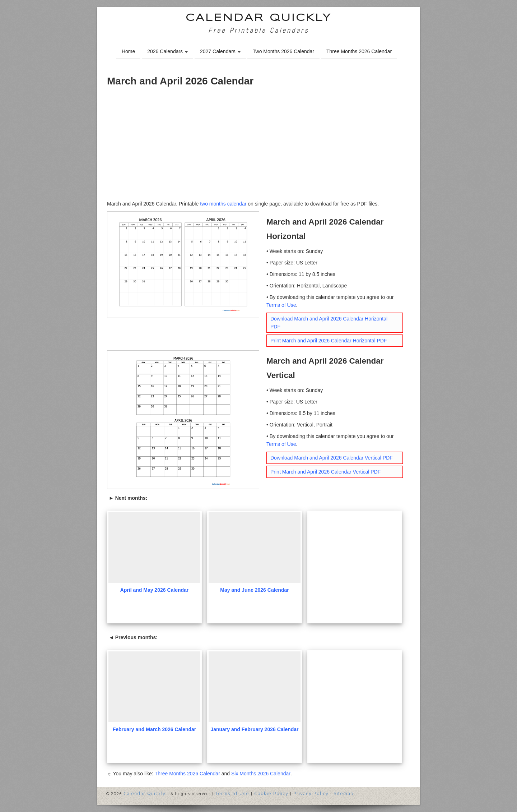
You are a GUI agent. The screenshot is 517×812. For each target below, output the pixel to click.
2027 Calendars (220, 51)
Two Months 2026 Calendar (283, 51)
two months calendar (223, 204)
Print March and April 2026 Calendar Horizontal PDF (329, 341)
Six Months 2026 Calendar (261, 774)
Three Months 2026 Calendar (359, 51)
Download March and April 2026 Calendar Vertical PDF (332, 458)
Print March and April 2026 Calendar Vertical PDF (325, 472)
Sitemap (344, 793)
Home (128, 51)
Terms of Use (281, 305)
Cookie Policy (271, 793)
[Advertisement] (258, 146)
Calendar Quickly (259, 18)
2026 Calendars (167, 51)
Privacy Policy (311, 793)
